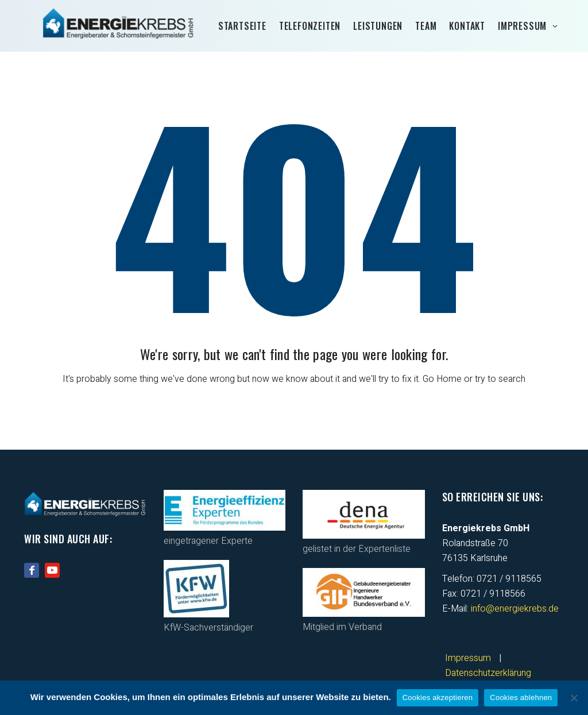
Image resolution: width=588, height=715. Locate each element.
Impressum (522, 26)
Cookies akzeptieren (438, 697)
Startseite (242, 26)
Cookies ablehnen (521, 697)
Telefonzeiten (310, 26)
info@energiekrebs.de (515, 609)
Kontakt (467, 26)
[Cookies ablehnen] (574, 698)
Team (426, 26)
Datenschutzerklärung (488, 673)
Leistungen (378, 26)
